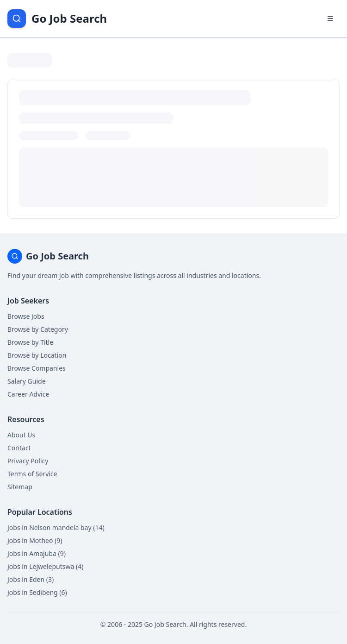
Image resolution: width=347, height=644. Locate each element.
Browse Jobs (26, 316)
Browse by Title (30, 342)
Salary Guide (27, 381)
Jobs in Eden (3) (31, 579)
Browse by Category (38, 329)
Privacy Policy (28, 461)
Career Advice (28, 394)
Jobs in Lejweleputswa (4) (45, 566)
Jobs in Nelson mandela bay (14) (56, 527)
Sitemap (20, 487)
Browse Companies (37, 368)
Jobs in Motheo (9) (35, 540)
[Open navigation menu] (330, 19)
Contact (19, 448)
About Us (21, 435)
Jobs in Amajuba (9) (37, 553)
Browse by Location (37, 355)
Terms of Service (32, 474)
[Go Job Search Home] (57, 19)
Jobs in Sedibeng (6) (37, 592)
